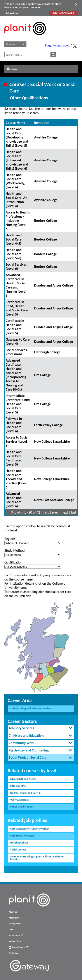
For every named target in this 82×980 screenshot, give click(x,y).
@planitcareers (19, 947)
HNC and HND (18, 786)
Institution (42, 123)
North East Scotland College (54, 500)
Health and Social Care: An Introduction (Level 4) (16, 200)
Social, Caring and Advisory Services (31, 708)
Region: (10, 539)
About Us (13, 912)
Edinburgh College (47, 352)
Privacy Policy (15, 924)
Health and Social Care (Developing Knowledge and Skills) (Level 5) (17, 137)
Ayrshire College (46, 137)
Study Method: (15, 551)
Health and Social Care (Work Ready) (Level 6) (16, 181)
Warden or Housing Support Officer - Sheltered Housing (37, 858)
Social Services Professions (16, 352)
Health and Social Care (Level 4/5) (14, 239)
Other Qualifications (22, 807)
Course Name (15, 123)
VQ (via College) (19, 800)
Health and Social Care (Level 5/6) (14, 254)
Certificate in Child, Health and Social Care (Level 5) (17, 308)
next (65, 512)
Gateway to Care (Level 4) (18, 341)
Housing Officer (19, 843)
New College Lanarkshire (52, 441)
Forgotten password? (59, 45)
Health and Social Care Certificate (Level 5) (14, 458)
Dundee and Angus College (53, 285)
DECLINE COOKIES (63, 13)
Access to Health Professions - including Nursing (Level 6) (18, 221)
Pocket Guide (16, 936)
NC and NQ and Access (23, 779)
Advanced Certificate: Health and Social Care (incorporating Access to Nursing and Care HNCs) (16, 375)
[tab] (41, 728)
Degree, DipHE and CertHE (25, 793)
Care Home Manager (22, 836)
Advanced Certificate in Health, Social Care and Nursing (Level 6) (16, 285)
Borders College (45, 221)
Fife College (42, 375)
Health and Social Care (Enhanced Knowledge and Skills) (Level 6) (17, 160)
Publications (14, 953)
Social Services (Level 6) (16, 266)
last (74, 512)
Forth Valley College (48, 425)
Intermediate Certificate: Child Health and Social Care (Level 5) (18, 404)
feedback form (15, 941)
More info (12, 13)
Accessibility (14, 918)
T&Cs (11, 930)
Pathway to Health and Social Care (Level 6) (14, 425)
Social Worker (18, 849)
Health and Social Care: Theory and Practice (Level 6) (16, 479)
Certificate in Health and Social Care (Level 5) (15, 327)
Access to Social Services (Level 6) (17, 441)
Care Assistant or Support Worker (30, 829)
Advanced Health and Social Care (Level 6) (14, 500)
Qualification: (14, 562)
